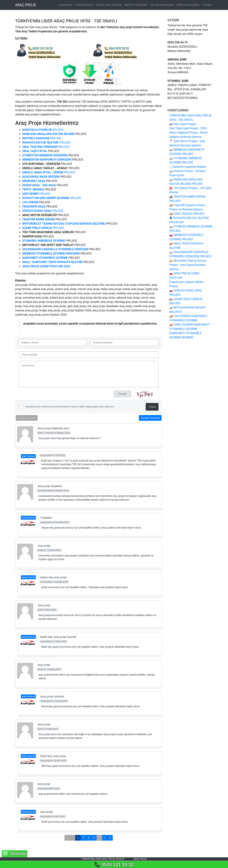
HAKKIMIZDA (66, 5)
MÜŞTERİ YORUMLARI (136, 5)
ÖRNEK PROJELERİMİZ (188, 5)
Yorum (152, 407)
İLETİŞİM (207, 5)
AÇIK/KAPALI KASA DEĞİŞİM (41, 177)
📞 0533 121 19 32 (114, 864)
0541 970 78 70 (119, 48)
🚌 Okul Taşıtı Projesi (183, 124)
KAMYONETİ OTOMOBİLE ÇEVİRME (45, 258)
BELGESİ (43, 130)
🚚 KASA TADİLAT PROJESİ (187, 214)
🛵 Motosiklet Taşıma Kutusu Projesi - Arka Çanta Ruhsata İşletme (188, 265)
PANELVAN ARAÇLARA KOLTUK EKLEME (48, 134)
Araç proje (140, 859)
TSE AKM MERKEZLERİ (161, 5)
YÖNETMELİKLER (84, 5)
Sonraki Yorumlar (150, 418)
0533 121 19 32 (43, 48)
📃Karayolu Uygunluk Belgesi (188, 167)
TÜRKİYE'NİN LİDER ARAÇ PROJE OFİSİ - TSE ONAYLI (66, 21)
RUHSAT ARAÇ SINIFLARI (109, 5)
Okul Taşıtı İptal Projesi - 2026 (188, 128)
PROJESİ (42, 138)
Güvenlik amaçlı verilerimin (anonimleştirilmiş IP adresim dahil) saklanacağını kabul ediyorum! (69, 407)
